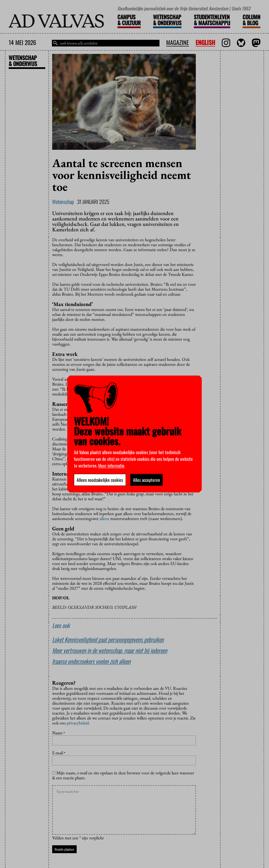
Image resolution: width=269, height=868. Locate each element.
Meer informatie (111, 466)
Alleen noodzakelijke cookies (100, 480)
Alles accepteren (146, 480)
